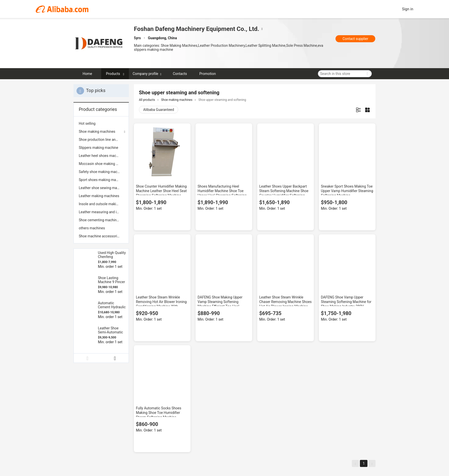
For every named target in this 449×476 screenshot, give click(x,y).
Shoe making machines (97, 132)
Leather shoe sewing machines (101, 188)
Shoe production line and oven (101, 140)
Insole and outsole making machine (101, 204)
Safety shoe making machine (101, 172)
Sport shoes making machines (101, 180)
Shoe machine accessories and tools (101, 236)
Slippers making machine (99, 148)
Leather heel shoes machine (101, 156)
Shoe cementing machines (100, 220)
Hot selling (87, 123)
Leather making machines (99, 196)
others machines (92, 228)
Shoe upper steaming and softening (222, 100)
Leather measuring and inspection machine (101, 212)
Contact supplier (355, 39)
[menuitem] (101, 123)
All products (147, 100)
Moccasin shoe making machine (101, 164)
